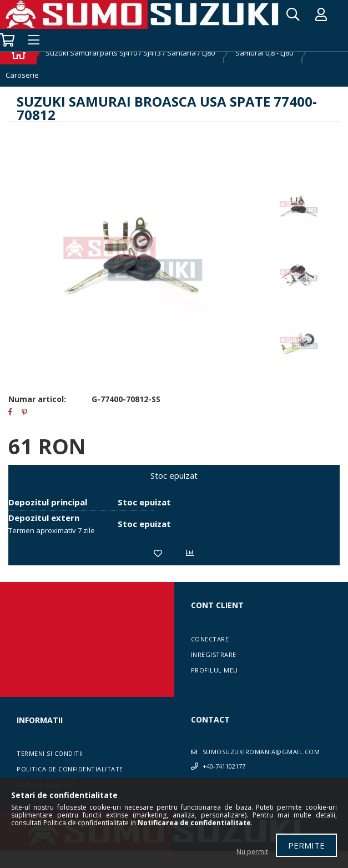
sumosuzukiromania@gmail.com (261, 752)
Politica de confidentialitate (70, 769)
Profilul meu (215, 670)
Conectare (210, 639)
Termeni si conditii (50, 753)
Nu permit (252, 852)
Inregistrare (214, 654)
